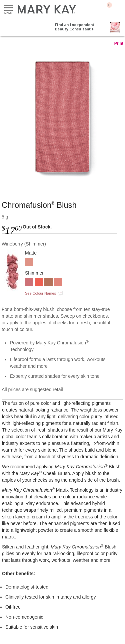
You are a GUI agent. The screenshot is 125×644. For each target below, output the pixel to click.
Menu (8, 8)
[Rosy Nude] (29, 263)
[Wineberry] (62, 117)
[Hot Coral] (39, 283)
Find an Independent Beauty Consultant (75, 27)
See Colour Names (40, 293)
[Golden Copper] (48, 283)
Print (119, 43)
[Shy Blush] (58, 283)
